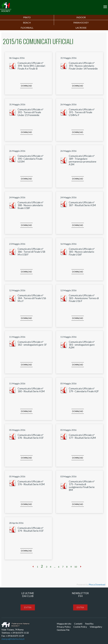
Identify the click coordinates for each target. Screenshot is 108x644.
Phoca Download (97, 584)
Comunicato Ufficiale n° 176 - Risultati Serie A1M (31, 483)
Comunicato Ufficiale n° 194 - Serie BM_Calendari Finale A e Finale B (31, 66)
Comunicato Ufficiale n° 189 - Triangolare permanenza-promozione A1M (83, 160)
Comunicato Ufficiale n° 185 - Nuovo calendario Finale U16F (82, 252)
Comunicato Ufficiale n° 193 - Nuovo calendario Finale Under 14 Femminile (83, 66)
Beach (27, 23)
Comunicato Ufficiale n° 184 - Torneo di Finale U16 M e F (32, 298)
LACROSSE (81, 28)
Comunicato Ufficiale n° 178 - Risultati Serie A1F (31, 436)
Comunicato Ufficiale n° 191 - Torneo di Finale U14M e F (82, 112)
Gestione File (63, 630)
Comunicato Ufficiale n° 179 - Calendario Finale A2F (84, 390)
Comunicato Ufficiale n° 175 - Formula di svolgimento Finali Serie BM (82, 486)
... (55, 567)
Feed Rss (89, 624)
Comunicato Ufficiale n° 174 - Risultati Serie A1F (31, 529)
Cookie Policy (80, 627)
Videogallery (96, 627)
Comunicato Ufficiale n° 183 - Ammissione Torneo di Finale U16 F (84, 298)
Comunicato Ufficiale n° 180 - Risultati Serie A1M (31, 390)
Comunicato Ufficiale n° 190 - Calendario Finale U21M (31, 159)
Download (26, 86)
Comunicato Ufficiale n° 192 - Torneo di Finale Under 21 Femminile (31, 112)
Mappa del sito (64, 624)
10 (76, 567)
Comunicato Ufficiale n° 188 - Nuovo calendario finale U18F (31, 205)
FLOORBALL (27, 28)
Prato (27, 17)
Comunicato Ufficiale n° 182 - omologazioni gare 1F (32, 343)
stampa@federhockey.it (13, 639)
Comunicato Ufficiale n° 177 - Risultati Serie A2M (82, 436)
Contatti (78, 624)
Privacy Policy (64, 627)
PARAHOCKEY (81, 23)
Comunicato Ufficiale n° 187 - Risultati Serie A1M (82, 204)
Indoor (81, 17)
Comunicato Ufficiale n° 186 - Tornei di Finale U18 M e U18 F (31, 252)
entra (28, 607)
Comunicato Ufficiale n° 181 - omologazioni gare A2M (82, 345)
